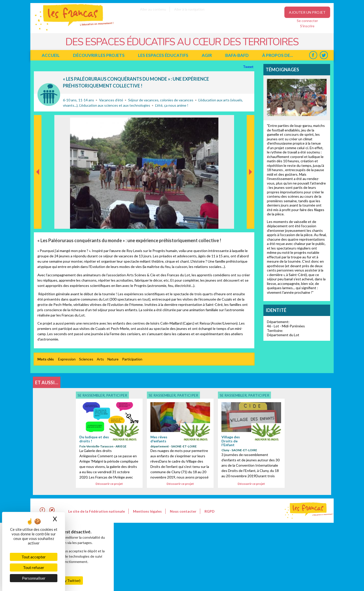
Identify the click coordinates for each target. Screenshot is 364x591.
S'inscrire (307, 26)
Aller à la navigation (189, 9)
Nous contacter (183, 511)
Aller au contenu (153, 9)
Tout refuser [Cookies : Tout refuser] (34, 567)
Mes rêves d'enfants (159, 439)
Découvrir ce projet (109, 484)
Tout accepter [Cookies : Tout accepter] (34, 557)
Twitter (324, 55)
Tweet (249, 67)
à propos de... (278, 55)
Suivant (250, 120)
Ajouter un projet (307, 12)
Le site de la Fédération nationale (97, 511)
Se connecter (307, 21)
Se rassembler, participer (49, 95)
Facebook (313, 55)
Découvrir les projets (99, 55)
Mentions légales (147, 511)
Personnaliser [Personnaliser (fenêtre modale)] (34, 578)
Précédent (38, 221)
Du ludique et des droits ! (94, 439)
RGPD (210, 511)
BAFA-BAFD (237, 55)
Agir (207, 55)
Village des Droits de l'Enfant (231, 441)
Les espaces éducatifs (163, 55)
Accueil (51, 55)
